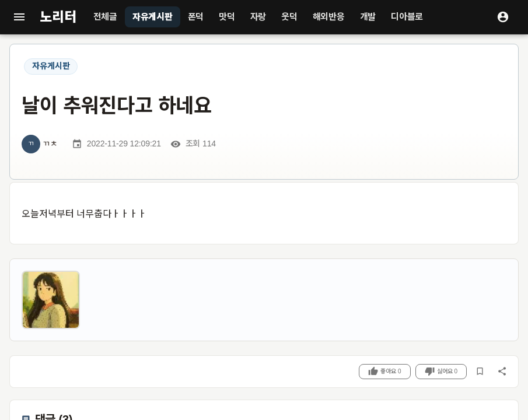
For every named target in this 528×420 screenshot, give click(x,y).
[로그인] (503, 17)
